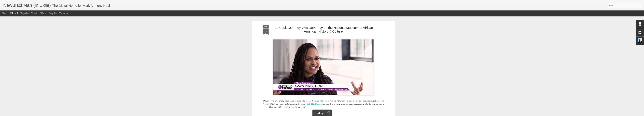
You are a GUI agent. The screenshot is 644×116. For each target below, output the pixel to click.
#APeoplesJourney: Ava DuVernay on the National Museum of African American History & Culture (323, 17)
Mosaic (34, 13)
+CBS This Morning (314, 91)
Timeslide (64, 13)
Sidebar (43, 13)
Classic (5, 13)
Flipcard (14, 13)
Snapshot (53, 13)
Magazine (24, 13)
